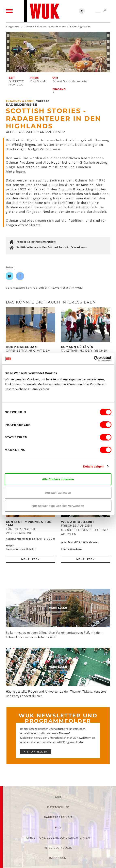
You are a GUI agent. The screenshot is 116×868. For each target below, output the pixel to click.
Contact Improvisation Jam (29, 524)
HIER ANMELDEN (36, 752)
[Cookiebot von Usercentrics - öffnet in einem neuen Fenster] (94, 359)
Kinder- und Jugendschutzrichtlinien (58, 838)
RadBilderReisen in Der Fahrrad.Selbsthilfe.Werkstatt (52, 247)
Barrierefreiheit (58, 817)
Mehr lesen (30, 559)
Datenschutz (58, 807)
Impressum (58, 858)
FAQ (58, 827)
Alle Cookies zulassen (58, 479)
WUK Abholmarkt (78, 522)
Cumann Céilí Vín (77, 347)
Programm (13, 26)
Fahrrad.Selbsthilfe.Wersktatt (36, 242)
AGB (58, 797)
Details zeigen (93, 466)
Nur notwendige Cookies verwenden (58, 506)
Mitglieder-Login (58, 848)
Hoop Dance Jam (22, 347)
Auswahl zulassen (58, 493)
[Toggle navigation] (9, 11)
